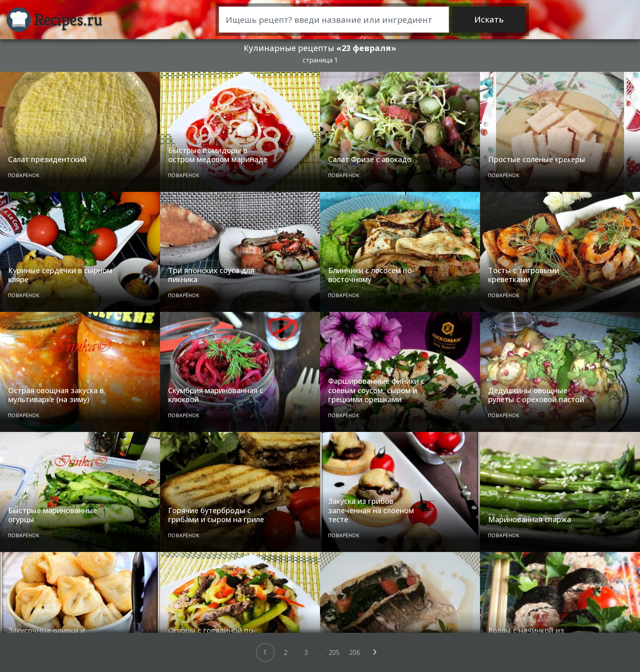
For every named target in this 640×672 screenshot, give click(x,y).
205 (334, 652)
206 (354, 652)
